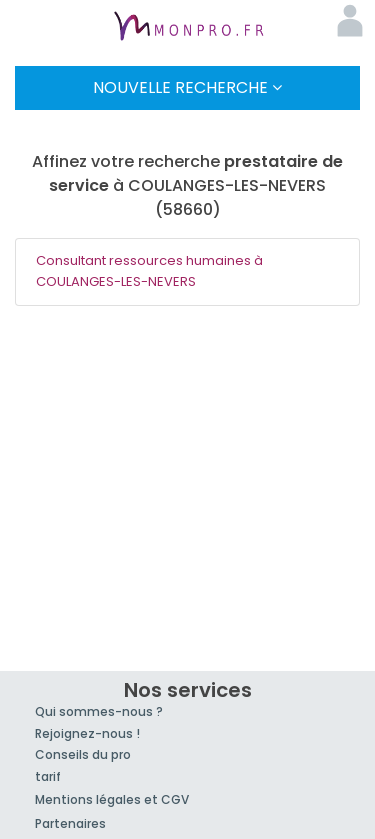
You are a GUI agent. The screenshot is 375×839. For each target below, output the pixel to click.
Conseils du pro (83, 754)
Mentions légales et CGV (112, 799)
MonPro (188, 28)
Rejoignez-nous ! (87, 733)
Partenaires (70, 823)
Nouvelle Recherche (187, 87)
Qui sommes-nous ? (99, 711)
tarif (48, 776)
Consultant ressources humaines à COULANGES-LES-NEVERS (149, 271)
